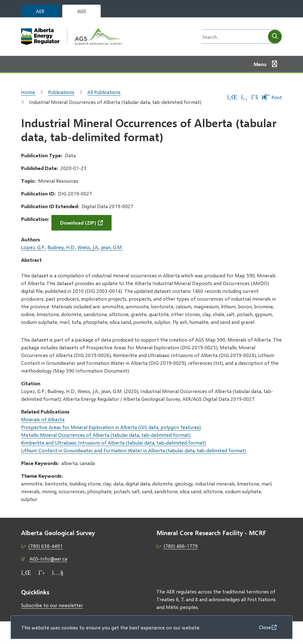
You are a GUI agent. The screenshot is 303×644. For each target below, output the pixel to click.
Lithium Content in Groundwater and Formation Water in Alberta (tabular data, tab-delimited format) (134, 450)
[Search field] (233, 37)
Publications (61, 92)
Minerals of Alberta (43, 419)
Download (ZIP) (78, 223)
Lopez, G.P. (33, 247)
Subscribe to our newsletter (52, 605)
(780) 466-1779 (181, 546)
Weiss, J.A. (88, 247)
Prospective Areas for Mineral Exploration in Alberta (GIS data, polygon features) (111, 427)
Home (28, 92)
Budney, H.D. (61, 247)
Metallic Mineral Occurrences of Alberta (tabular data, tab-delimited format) (106, 435)
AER (40, 11)
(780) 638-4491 (46, 546)
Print (272, 97)
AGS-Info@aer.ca (48, 559)
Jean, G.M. (112, 247)
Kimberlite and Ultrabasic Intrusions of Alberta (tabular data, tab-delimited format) (113, 443)
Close (265, 627)
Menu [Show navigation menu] (260, 64)
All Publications (104, 92)
